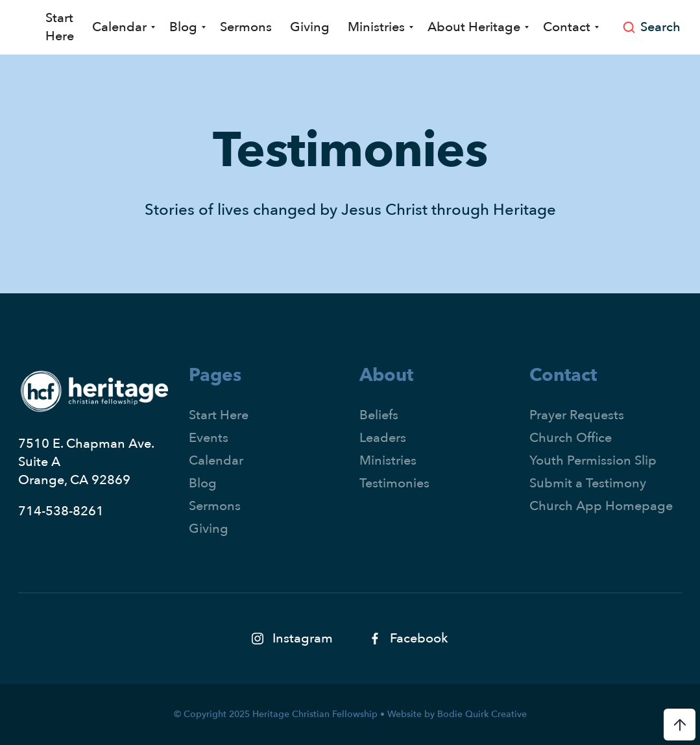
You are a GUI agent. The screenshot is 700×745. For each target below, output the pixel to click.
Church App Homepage (601, 506)
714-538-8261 (61, 511)
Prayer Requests (577, 415)
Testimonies (394, 483)
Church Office (571, 438)
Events (209, 438)
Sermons (246, 27)
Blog (203, 483)
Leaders (383, 438)
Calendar (216, 460)
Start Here (60, 27)
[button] (122, 27)
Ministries (388, 460)
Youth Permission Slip (593, 460)
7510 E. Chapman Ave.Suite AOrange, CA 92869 (86, 462)
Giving (310, 27)
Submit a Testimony (588, 483)
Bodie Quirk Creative (482, 714)
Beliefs (379, 415)
